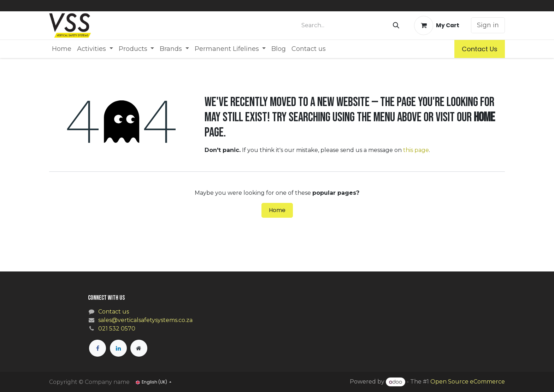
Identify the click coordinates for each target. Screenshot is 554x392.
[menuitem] (62, 49)
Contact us (114, 312)
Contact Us (480, 49)
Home (277, 210)
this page (416, 150)
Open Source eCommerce (468, 382)
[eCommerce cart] (437, 25)
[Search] (396, 25)
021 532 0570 (117, 329)
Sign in (488, 25)
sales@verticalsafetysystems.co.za (145, 320)
